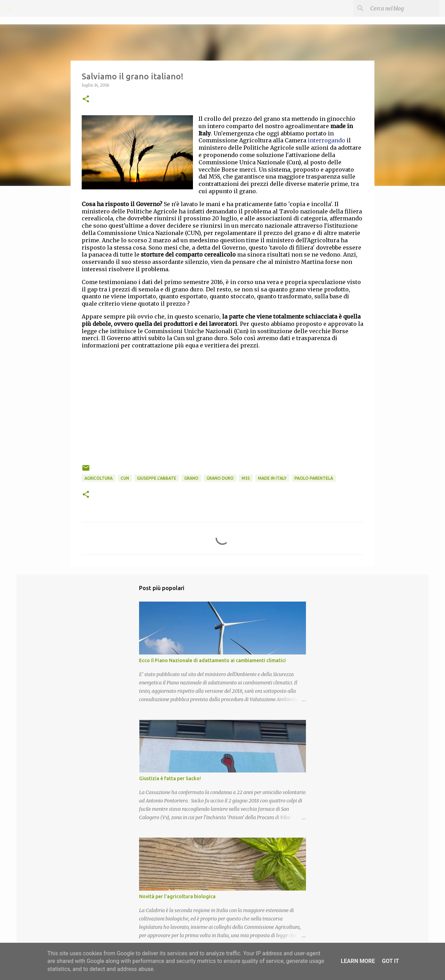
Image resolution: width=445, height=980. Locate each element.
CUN (125, 478)
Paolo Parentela (314, 478)
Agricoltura (99, 478)
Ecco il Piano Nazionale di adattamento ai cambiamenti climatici (212, 660)
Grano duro (220, 478)
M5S (246, 478)
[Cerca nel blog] (403, 8)
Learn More (358, 961)
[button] (86, 99)
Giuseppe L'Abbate (157, 478)
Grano (191, 478)
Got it (390, 961)
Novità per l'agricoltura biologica (177, 896)
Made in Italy (272, 478)
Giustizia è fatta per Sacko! (170, 778)
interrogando (326, 140)
